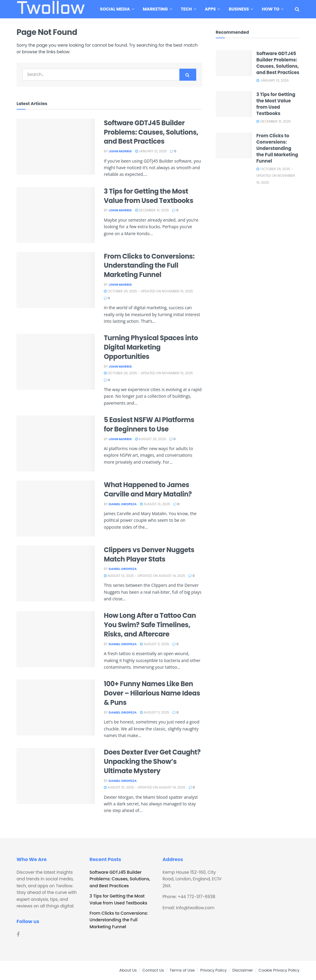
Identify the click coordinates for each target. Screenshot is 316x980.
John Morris (120, 151)
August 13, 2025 (155, 504)
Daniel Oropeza (123, 504)
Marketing (155, 9)
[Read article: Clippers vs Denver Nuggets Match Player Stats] (56, 574)
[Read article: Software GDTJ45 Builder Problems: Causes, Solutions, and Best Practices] (56, 147)
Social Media (115, 9)
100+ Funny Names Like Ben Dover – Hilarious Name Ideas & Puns (152, 693)
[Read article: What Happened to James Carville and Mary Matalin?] (56, 509)
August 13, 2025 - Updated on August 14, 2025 (144, 576)
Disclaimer (243, 970)
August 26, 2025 (151, 439)
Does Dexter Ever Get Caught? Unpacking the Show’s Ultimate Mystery (152, 762)
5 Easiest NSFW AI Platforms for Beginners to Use (149, 425)
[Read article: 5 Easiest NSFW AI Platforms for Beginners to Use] (56, 443)
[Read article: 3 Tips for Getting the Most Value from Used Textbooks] (56, 215)
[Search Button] (297, 9)
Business (239, 9)
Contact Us (153, 970)
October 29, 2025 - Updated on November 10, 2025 (148, 291)
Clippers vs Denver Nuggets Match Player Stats (149, 555)
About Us (128, 970)
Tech (186, 9)
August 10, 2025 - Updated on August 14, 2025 (145, 787)
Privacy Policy (213, 970)
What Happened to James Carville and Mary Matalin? (148, 490)
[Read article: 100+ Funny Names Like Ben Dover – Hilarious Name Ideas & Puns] (56, 708)
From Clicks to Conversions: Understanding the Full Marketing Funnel (149, 266)
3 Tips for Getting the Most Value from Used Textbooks (149, 196)
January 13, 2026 (151, 151)
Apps (210, 9)
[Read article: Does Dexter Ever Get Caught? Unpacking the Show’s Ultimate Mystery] (56, 776)
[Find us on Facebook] (18, 935)
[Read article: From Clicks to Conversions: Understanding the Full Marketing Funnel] (56, 280)
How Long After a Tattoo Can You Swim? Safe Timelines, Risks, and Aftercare (150, 625)
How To (271, 9)
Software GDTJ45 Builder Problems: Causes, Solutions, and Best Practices (151, 132)
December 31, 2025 (152, 210)
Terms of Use (182, 970)
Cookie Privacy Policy (279, 970)
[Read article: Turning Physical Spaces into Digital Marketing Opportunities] (56, 362)
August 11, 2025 (155, 644)
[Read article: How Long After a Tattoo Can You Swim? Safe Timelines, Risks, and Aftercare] (56, 639)
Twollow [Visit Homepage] (51, 9)
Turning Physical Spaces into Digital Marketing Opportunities (151, 347)
